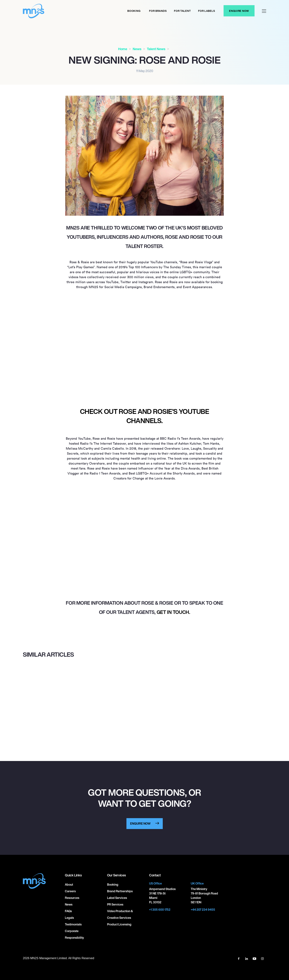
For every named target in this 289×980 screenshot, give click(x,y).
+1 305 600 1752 (160, 910)
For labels (207, 11)
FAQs (68, 911)
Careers (70, 891)
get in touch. (173, 612)
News (137, 49)
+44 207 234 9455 (203, 910)
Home (123, 49)
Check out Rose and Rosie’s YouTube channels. (144, 416)
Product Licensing (119, 924)
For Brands (158, 11)
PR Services (115, 904)
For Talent (182, 11)
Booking (134, 11)
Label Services (117, 898)
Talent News (156, 49)
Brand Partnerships (120, 891)
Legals (69, 918)
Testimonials (73, 924)
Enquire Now (239, 11)
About (69, 885)
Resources (72, 898)
